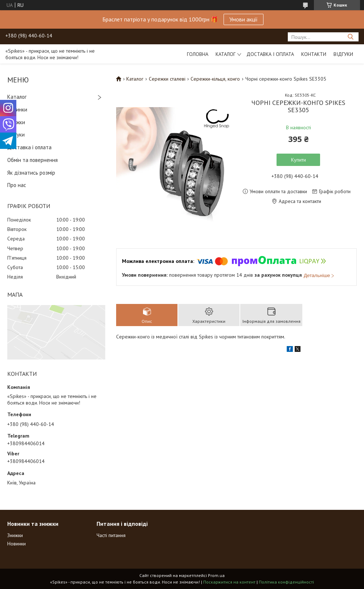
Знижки (16, 122)
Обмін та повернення (32, 160)
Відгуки (343, 54)
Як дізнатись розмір (31, 173)
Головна (198, 54)
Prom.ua (216, 575)
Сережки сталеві (167, 79)
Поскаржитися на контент (229, 582)
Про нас (17, 185)
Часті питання (111, 535)
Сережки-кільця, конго (215, 79)
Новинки (17, 109)
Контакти (314, 54)
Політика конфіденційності (286, 582)
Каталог (226, 54)
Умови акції (244, 19)
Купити (298, 160)
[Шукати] (350, 37)
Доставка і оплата (270, 54)
